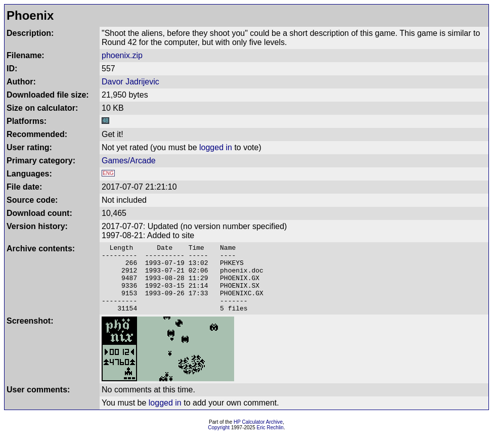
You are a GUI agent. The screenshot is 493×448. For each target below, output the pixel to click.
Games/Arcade (129, 161)
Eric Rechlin (270, 441)
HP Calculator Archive (258, 436)
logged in (216, 147)
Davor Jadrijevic (130, 82)
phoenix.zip (122, 55)
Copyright (219, 441)
